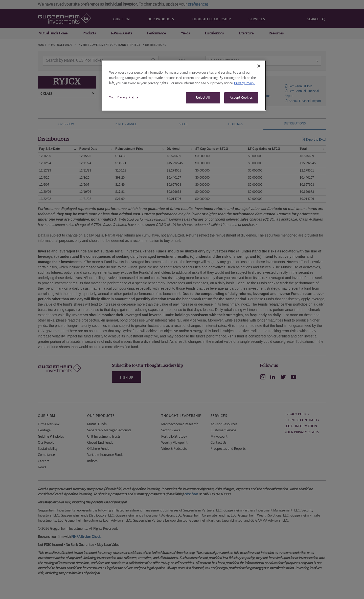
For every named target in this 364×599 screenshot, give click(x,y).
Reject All (203, 98)
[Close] (259, 66)
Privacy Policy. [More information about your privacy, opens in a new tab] (245, 83)
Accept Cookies (241, 98)
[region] (184, 85)
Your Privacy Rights (124, 98)
